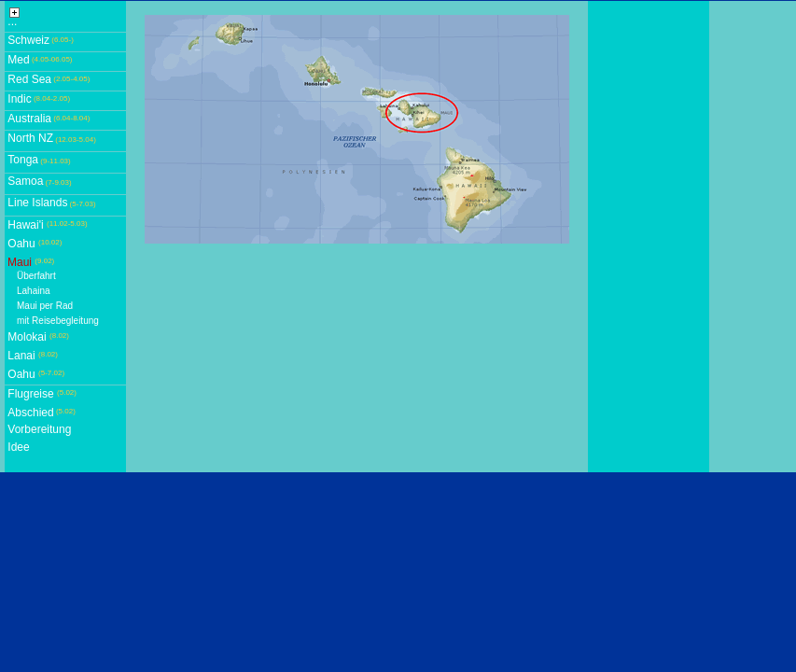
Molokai (27, 337)
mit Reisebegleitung (58, 321)
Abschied (30, 413)
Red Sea (29, 79)
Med (18, 60)
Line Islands (37, 203)
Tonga (23, 160)
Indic (19, 99)
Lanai (21, 356)
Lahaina (34, 291)
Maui (20, 262)
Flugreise (30, 394)
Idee (18, 447)
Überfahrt (36, 276)
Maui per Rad (45, 306)
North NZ (30, 138)
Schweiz (28, 40)
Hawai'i (25, 225)
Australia (29, 119)
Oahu (21, 244)
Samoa (25, 181)
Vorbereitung (39, 429)
